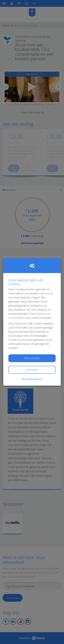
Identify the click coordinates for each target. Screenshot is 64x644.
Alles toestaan (32, 358)
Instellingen (32, 370)
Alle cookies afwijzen (32, 379)
